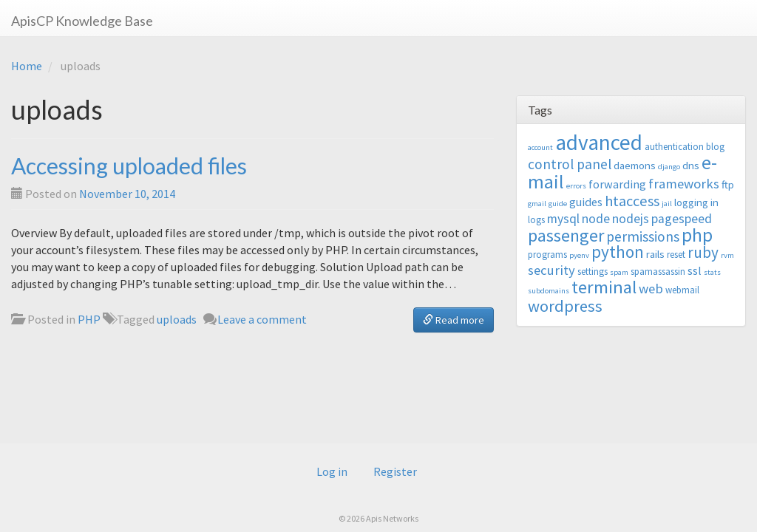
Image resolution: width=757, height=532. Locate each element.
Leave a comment (262, 319)
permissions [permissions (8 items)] (643, 236)
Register (395, 471)
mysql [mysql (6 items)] (563, 219)
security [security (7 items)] (551, 270)
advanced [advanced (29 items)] (599, 142)
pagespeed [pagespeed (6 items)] (682, 219)
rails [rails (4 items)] (655, 254)
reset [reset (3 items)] (676, 255)
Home (27, 66)
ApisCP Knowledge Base (82, 21)
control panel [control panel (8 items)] (570, 164)
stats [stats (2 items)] (712, 272)
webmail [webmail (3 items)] (682, 290)
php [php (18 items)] (697, 235)
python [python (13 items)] (618, 252)
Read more (454, 320)
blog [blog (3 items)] (715, 147)
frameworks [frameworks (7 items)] (684, 184)
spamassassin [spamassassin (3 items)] (658, 272)
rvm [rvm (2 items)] (727, 255)
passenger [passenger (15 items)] (566, 235)
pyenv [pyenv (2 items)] (579, 255)
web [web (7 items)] (651, 289)
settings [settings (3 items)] (593, 272)
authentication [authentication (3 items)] (674, 147)
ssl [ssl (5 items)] (695, 270)
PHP (89, 319)
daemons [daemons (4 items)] (635, 165)
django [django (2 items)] (669, 167)
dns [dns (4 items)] (691, 165)
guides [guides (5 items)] (586, 202)
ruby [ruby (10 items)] (703, 252)
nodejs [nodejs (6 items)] (631, 219)
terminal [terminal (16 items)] (604, 287)
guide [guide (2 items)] (558, 204)
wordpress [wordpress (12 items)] (565, 306)
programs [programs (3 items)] (547, 255)
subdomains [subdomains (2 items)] (549, 291)
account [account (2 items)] (540, 147)
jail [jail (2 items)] (667, 204)
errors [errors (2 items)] (576, 186)
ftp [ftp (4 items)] (728, 184)
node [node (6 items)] (596, 219)
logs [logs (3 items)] (536, 220)
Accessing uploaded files (129, 166)
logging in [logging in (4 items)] (696, 202)
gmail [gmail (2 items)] (537, 204)
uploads (177, 319)
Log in (332, 471)
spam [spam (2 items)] (619, 272)
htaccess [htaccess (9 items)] (632, 201)
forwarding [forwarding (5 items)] (617, 184)
